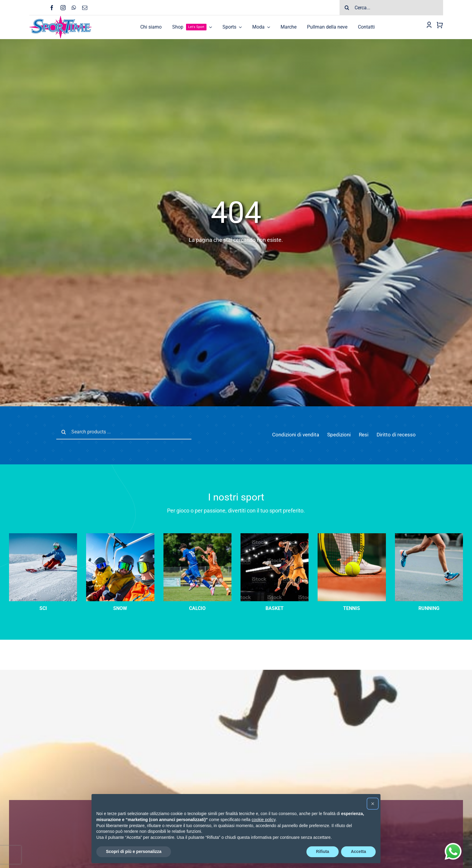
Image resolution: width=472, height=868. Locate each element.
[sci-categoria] (120, 535)
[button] (373, 804)
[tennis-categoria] (352, 535)
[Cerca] (347, 8)
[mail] (85, 8)
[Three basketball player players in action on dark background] (275, 535)
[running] (429, 535)
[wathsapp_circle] (452, 843)
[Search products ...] (124, 432)
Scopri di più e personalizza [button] (134, 851)
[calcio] (197, 535)
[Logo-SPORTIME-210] (61, 18)
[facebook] (52, 8)
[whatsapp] (74, 8)
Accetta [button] (358, 851)
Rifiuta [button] (323, 851)
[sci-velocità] (43, 535)
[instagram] (63, 8)
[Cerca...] (391, 8)
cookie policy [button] (264, 820)
